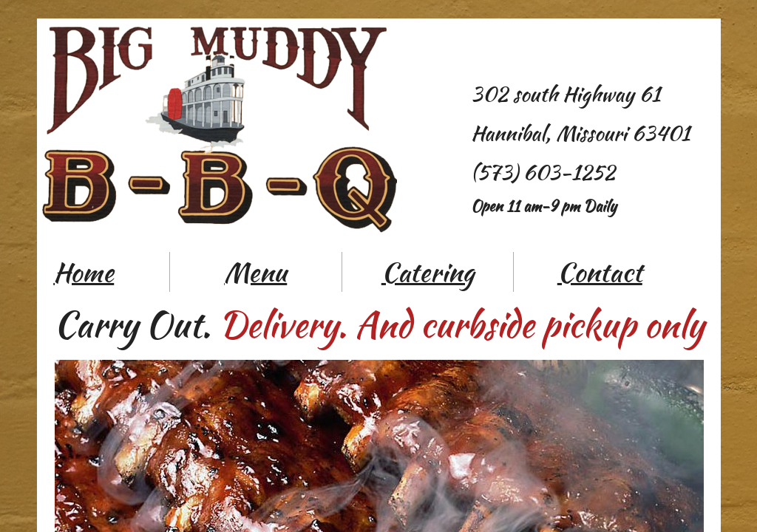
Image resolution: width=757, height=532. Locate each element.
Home (84, 272)
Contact (600, 272)
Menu (255, 272)
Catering (428, 272)
